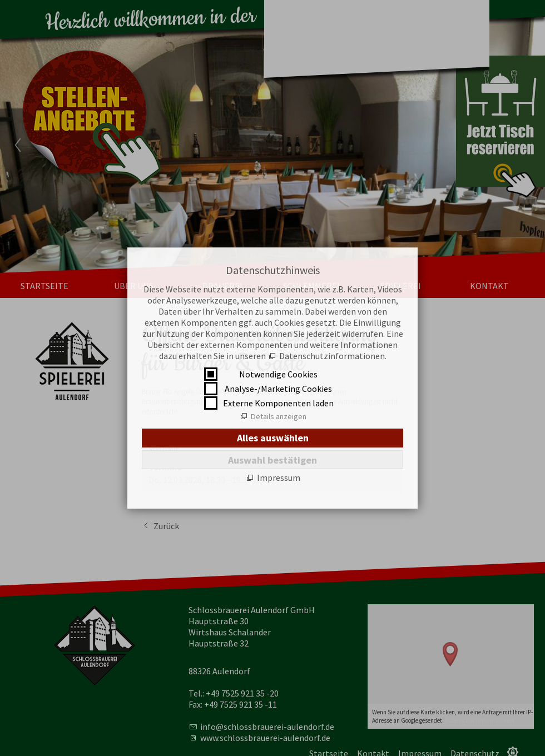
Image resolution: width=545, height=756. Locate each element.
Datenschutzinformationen (332, 356)
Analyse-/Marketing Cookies (278, 389)
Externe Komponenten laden (278, 403)
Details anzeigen (279, 416)
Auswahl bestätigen (272, 460)
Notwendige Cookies (278, 374)
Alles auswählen (273, 438)
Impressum (279, 478)
